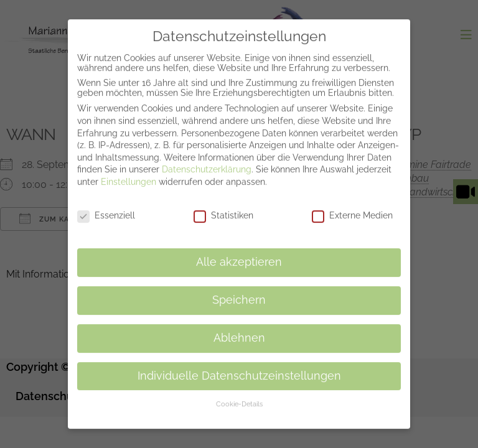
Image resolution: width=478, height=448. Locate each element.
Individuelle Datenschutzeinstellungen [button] (239, 367)
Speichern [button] (239, 292)
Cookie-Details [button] (239, 396)
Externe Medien (352, 207)
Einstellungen (129, 174)
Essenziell (106, 207)
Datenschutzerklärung (207, 161)
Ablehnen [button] (239, 329)
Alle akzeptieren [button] (239, 254)
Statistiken (223, 207)
